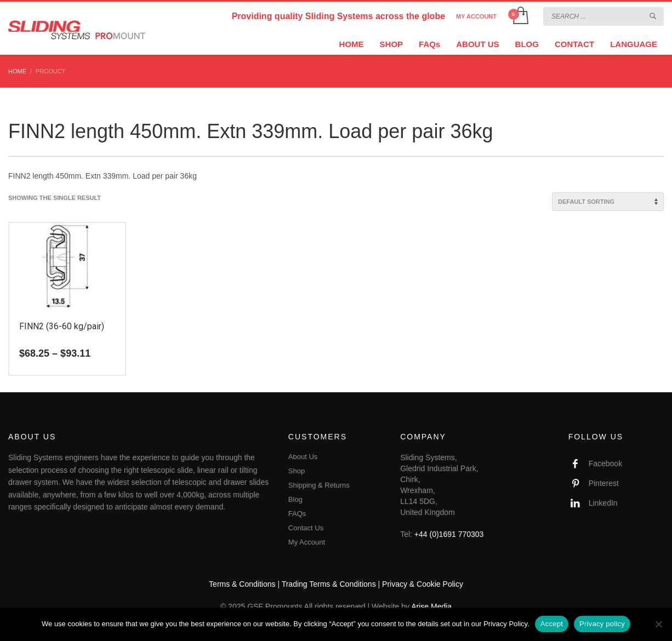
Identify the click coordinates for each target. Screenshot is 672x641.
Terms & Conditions (242, 584)
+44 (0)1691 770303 (449, 534)
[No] (658, 624)
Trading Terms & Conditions (329, 584)
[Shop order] (608, 202)
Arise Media (431, 606)
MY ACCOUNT (476, 16)
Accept (552, 624)
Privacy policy (602, 624)
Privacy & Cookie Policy (423, 584)
